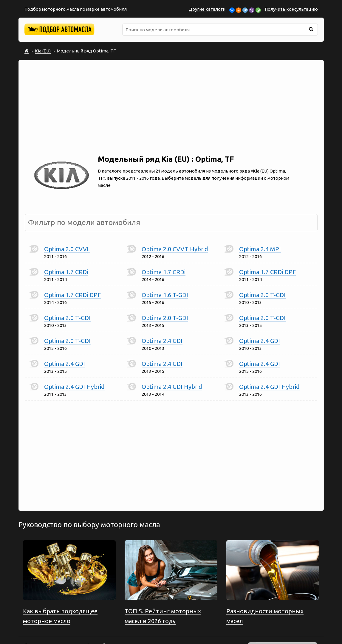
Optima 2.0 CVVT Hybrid (175, 249)
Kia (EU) (43, 51)
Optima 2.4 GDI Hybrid (74, 387)
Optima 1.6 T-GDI (165, 295)
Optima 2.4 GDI (162, 341)
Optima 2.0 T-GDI (262, 295)
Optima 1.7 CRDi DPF (267, 272)
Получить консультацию (291, 9)
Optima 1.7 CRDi (66, 272)
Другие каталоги (207, 9)
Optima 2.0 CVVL (67, 249)
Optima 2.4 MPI (260, 249)
